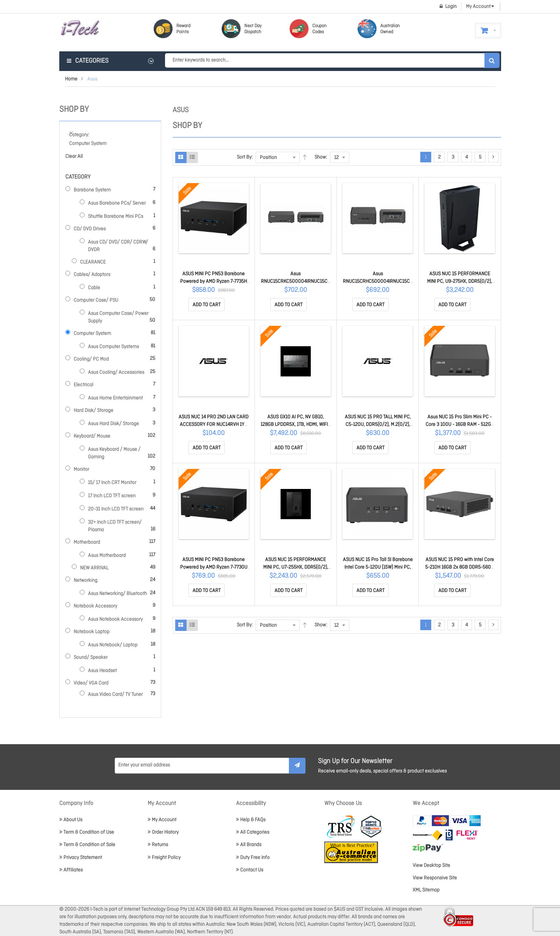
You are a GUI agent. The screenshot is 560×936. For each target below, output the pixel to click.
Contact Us (250, 870)
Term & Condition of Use (87, 832)
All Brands (249, 845)
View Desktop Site (431, 866)
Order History (163, 832)
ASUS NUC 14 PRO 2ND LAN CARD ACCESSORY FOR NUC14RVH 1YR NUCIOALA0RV (214, 425)
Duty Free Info (253, 858)
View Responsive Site (435, 878)
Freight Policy (164, 858)
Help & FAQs (251, 820)
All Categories (253, 832)
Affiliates (71, 870)
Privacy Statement (81, 858)
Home (71, 79)
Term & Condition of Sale (87, 845)
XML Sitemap (426, 890)
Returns (158, 845)
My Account (162, 820)
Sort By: (245, 157)
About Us (71, 820)
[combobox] (332, 60)
